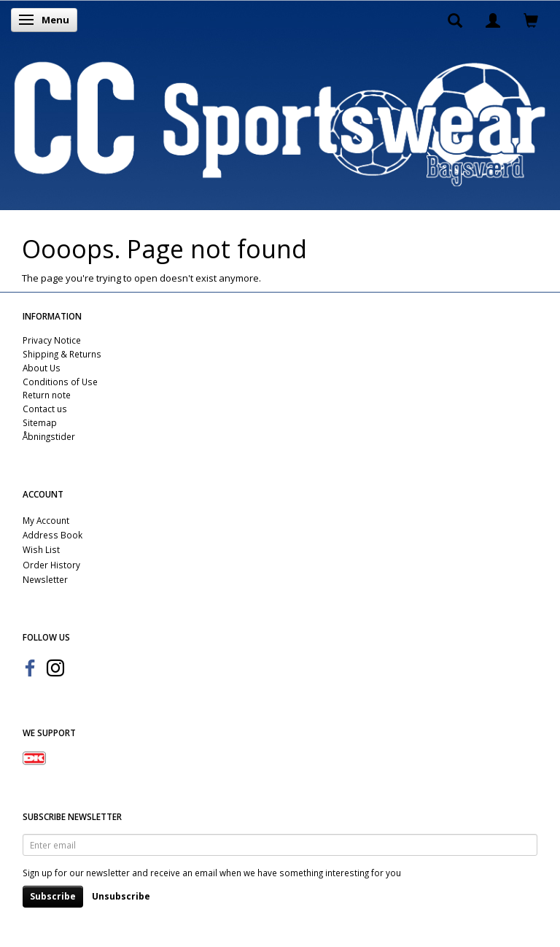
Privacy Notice (52, 340)
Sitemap (40, 422)
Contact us (45, 409)
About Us (42, 368)
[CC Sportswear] (280, 123)
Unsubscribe (121, 896)
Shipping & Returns (62, 354)
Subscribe (53, 896)
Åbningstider (49, 436)
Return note (47, 395)
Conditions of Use (60, 382)
